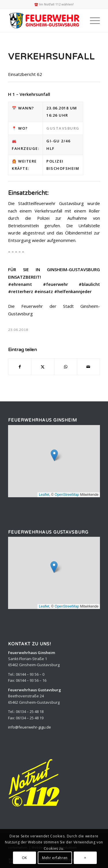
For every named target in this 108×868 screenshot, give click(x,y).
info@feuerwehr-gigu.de (30, 727)
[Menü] (92, 21)
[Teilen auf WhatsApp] (66, 367)
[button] (54, 455)
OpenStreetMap (67, 495)
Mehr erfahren (55, 858)
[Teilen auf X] (43, 367)
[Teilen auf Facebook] (20, 367)
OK (24, 858)
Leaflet (44, 495)
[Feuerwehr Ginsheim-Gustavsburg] (45, 21)
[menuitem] (92, 21)
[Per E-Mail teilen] (88, 367)
